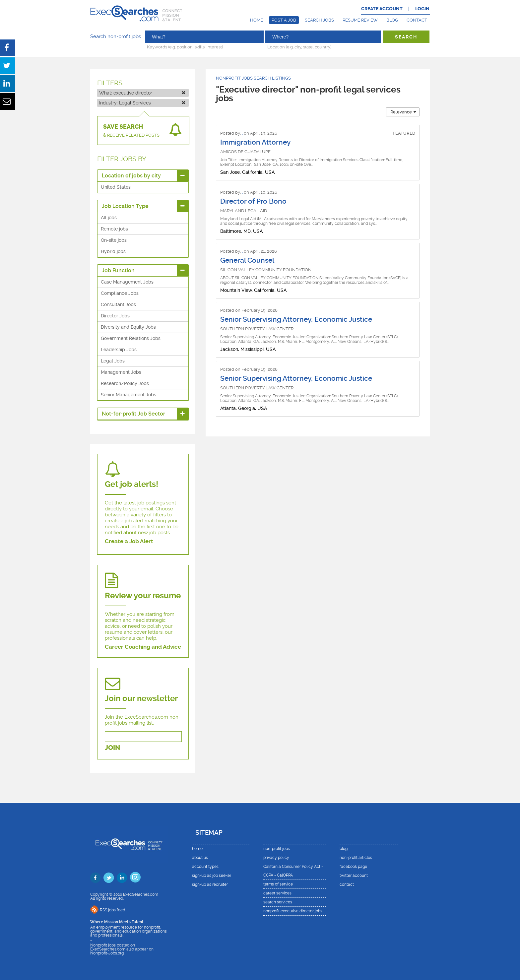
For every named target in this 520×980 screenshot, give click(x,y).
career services (277, 893)
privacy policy (276, 858)
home (197, 849)
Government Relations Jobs (131, 338)
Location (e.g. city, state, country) (299, 47)
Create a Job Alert (129, 541)
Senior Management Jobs (129, 395)
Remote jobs (114, 229)
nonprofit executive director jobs (293, 911)
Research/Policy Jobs (125, 383)
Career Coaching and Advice (143, 647)
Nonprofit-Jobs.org (107, 953)
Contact (417, 20)
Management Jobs (121, 372)
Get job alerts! (131, 484)
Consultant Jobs (118, 304)
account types (205, 867)
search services (278, 902)
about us (200, 858)
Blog (392, 20)
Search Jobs (319, 20)
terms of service (278, 884)
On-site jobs (114, 240)
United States (116, 187)
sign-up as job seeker (212, 876)
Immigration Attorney (255, 142)
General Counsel (247, 260)
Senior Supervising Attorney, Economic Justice (296, 319)
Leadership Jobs (119, 350)
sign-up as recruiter (210, 884)
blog (344, 849)
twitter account (354, 876)
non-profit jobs (277, 849)
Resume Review (360, 20)
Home (257, 20)
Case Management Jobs (127, 282)
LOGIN (422, 9)
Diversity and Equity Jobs (128, 327)
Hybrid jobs (113, 251)
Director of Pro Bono (253, 201)
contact (347, 884)
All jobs (109, 218)
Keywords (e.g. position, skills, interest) (185, 47)
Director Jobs (115, 316)
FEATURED (404, 133)
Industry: (142, 103)
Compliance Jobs (120, 293)
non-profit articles (356, 858)
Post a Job (284, 20)
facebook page (353, 867)
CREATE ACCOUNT (382, 9)
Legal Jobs (113, 361)
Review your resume (143, 596)
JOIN (112, 748)
